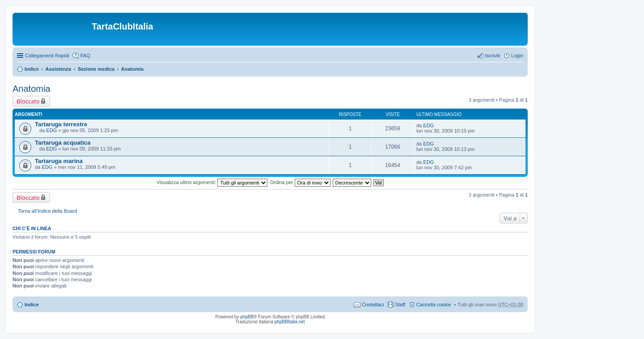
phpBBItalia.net (290, 322)
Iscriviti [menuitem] (492, 56)
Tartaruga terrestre (61, 124)
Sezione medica (96, 69)
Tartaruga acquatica (63, 143)
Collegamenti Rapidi (47, 56)
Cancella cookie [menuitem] (434, 305)
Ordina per (300, 182)
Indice (32, 69)
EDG (51, 130)
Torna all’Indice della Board (47, 211)
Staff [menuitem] (400, 305)
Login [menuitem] (517, 56)
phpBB (247, 317)
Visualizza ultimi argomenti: (212, 182)
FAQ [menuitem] (85, 56)
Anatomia (132, 69)
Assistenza (58, 69)
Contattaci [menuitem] (373, 305)
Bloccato (28, 101)
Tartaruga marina (59, 161)
